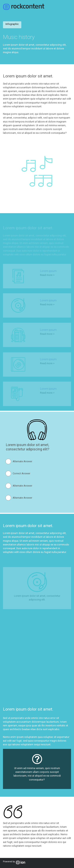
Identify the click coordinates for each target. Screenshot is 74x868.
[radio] (20, 461)
